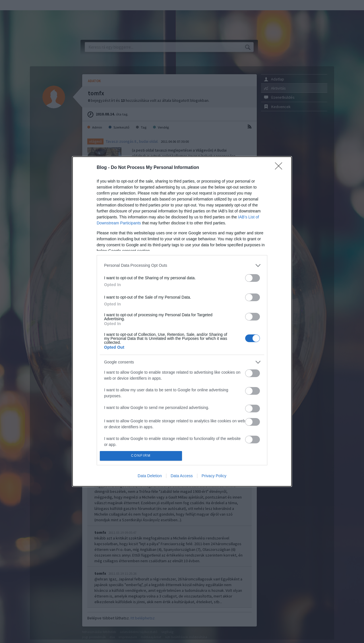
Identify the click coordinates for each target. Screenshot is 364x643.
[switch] (253, 278)
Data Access (182, 476)
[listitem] (182, 265)
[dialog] (182, 321)
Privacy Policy (214, 476)
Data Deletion (150, 476)
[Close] (280, 168)
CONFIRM (141, 456)
